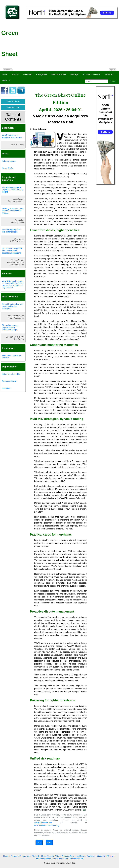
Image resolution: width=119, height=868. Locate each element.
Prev (39, 843)
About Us (6, 81)
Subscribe (8, 70)
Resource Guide (59, 74)
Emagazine (25, 856)
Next (49, 843)
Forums (15, 74)
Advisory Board (77, 859)
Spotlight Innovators (91, 74)
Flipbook (35, 856)
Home (5, 74)
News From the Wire (50, 856)
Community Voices (43, 859)
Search (113, 81)
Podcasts (91, 856)
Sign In (112, 70)
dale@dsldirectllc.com (43, 823)
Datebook (27, 74)
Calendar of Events (106, 856)
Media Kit (109, 74)
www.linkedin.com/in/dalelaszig (47, 826)
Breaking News (68, 856)
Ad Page (74, 74)
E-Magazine (42, 74)
